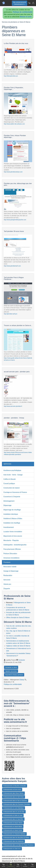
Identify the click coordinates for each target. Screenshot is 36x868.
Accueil (4, 865)
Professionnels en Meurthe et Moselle (15, 786)
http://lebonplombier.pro (11, 76)
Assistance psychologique (12, 470)
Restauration (8, 575)
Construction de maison (12, 488)
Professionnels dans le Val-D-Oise (14, 797)
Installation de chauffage (12, 523)
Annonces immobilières (11, 558)
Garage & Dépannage (11, 571)
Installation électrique (11, 514)
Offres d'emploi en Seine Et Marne (18, 618)
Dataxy (22, 680)
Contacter (22, 660)
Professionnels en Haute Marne (13, 826)
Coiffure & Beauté (10, 479)
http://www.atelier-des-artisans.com (14, 124)
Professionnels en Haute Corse (13, 830)
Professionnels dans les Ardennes (13, 841)
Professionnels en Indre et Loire (13, 815)
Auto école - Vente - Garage (13, 475)
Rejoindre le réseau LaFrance (14, 675)
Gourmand (25, 865)
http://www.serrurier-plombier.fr (13, 406)
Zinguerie (7, 589)
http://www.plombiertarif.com (12, 266)
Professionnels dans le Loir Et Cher (14, 812)
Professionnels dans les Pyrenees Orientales (17, 804)
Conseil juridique (9, 484)
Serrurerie (7, 580)
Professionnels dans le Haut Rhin (13, 819)
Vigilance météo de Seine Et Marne (18, 646)
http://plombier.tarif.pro (11, 314)
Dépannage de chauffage (12, 510)
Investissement (9, 527)
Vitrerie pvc (7, 584)
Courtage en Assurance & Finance (15, 492)
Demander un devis (11, 667)
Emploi (18, 865)
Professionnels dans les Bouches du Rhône (16, 838)
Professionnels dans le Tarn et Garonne (15, 801)
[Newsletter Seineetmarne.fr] (29, 3)
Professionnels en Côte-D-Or (12, 849)
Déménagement (9, 501)
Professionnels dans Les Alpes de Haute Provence (18, 845)
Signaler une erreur (11, 671)
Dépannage (7, 505)
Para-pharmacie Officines (12, 549)
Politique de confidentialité (23, 12)
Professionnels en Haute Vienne (13, 823)
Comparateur (11, 865)
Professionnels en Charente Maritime (14, 834)
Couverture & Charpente (12, 497)
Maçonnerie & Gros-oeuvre (13, 536)
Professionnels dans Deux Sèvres (13, 793)
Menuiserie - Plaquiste (11, 540)
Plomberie (7, 562)
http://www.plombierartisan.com (13, 172)
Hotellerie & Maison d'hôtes (13, 519)
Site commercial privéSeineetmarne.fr (19, 3)
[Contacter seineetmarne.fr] (33, 3)
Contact (32, 865)
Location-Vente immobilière (13, 532)
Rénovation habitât (10, 567)
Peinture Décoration (10, 554)
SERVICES (7, 464)
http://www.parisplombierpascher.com (15, 220)
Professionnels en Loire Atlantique (14, 808)
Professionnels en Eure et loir (12, 790)
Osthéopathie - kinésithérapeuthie (15, 545)
